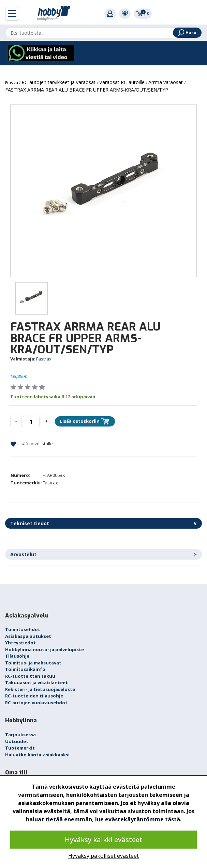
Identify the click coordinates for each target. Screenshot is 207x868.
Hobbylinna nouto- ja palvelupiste (45, 649)
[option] (103, 191)
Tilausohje (17, 656)
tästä (173, 819)
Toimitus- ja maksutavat (33, 663)
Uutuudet (17, 741)
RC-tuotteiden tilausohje (34, 696)
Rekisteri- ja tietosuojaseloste (40, 689)
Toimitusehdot (23, 629)
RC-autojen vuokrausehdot (36, 703)
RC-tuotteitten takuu (30, 676)
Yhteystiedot (20, 643)
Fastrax (44, 359)
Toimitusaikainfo (25, 669)
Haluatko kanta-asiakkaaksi (37, 755)
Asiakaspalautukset (28, 636)
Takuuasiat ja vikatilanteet (36, 682)
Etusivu (12, 83)
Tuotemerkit (20, 748)
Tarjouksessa (20, 735)
